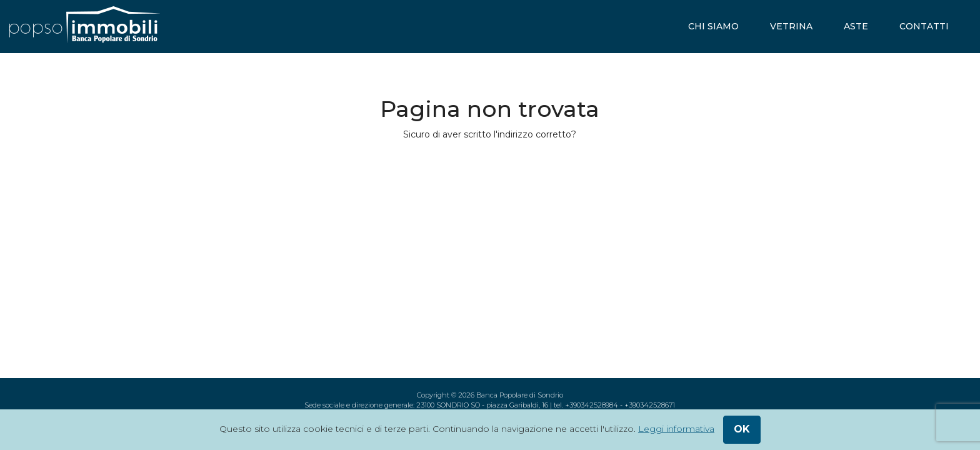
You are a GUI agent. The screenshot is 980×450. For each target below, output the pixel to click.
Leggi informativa (676, 429)
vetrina (791, 26)
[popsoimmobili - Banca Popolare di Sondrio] (85, 27)
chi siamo (713, 26)
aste (856, 26)
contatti (924, 26)
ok (742, 429)
